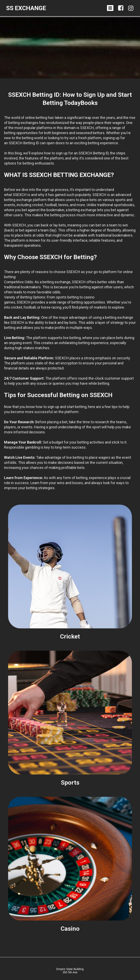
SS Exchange (26, 8)
